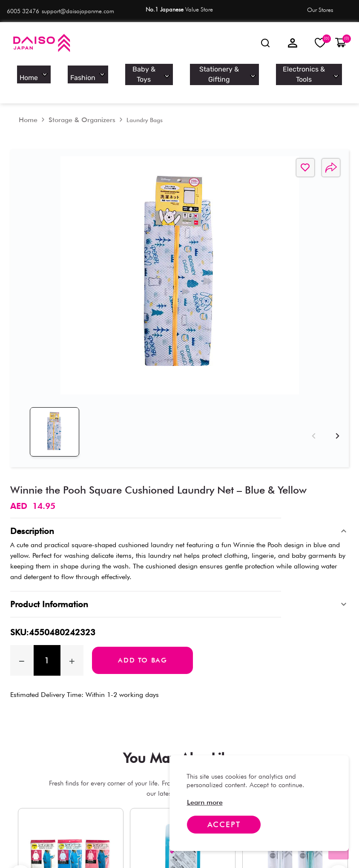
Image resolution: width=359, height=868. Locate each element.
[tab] (46, 408)
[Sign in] (293, 43)
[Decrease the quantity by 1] (22, 628)
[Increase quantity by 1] (72, 628)
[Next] (336, 404)
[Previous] (312, 404)
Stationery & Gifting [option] (228, 73)
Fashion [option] (107, 73)
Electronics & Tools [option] (306, 73)
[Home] (28, 104)
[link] (205, 802)
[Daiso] (41, 43)
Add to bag (142, 628)
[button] (340, 43)
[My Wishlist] (320, 43)
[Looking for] (265, 43)
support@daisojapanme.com (78, 11)
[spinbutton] (47, 628)
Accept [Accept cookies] (224, 824)
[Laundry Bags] (145, 105)
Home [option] (54, 73)
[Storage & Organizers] (82, 104)
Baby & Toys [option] (162, 73)
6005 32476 (23, 11)
